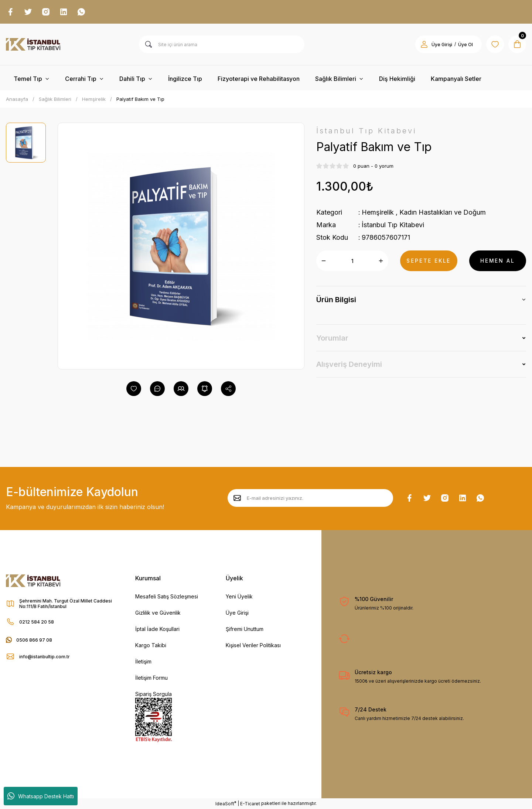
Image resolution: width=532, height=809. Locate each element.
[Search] (222, 44)
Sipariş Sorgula (154, 694)
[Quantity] (352, 261)
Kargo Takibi (151, 645)
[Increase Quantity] (381, 261)
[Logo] (33, 44)
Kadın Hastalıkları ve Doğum (443, 212)
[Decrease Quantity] (324, 261)
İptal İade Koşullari (157, 629)
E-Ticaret (250, 804)
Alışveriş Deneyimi (349, 364)
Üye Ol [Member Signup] (465, 45)
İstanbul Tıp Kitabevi (393, 225)
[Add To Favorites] (134, 389)
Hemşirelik (378, 212)
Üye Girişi (237, 613)
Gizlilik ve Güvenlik (158, 613)
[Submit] (237, 498)
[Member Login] (424, 44)
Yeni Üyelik (239, 596)
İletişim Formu (151, 678)
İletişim (143, 661)
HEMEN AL (497, 261)
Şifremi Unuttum (245, 629)
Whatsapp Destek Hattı (41, 796)
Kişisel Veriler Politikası (253, 645)
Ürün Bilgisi (336, 300)
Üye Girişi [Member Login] (442, 45)
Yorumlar (332, 338)
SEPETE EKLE (429, 261)
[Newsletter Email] (310, 498)
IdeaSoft (226, 803)
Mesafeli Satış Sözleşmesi (167, 596)
